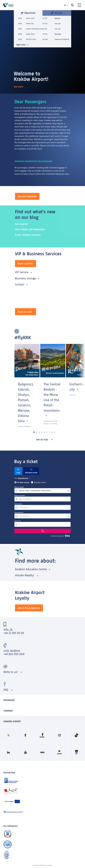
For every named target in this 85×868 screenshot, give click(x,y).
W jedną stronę (40, 482)
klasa (16, 478)
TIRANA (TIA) (30, 24)
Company (8, 711)
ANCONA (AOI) (31, 42)
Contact (20, 284)
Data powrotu (19, 512)
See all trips (43, 439)
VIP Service (22, 272)
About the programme (29, 608)
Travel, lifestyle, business (29, 235)
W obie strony (23, 482)
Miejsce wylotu (19, 487)
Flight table (21, 47)
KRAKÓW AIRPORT (12, 721)
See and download (27, 196)
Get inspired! (22, 224)
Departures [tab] (28, 13)
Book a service (25, 264)
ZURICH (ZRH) (31, 18)
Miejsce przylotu (20, 496)
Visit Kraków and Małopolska (31, 229)
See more (19, 87)
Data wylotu (18, 504)
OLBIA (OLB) (30, 37)
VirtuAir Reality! (25, 575)
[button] (34, 432)
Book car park (25, 312)
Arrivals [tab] (57, 13)
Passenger (9, 700)
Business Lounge (25, 278)
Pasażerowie (18, 521)
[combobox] (65, 5)
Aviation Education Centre (31, 569)
